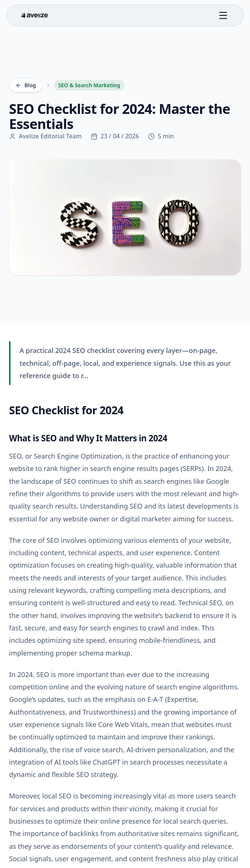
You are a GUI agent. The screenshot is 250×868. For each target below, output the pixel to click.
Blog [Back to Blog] (26, 85)
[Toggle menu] (223, 15)
